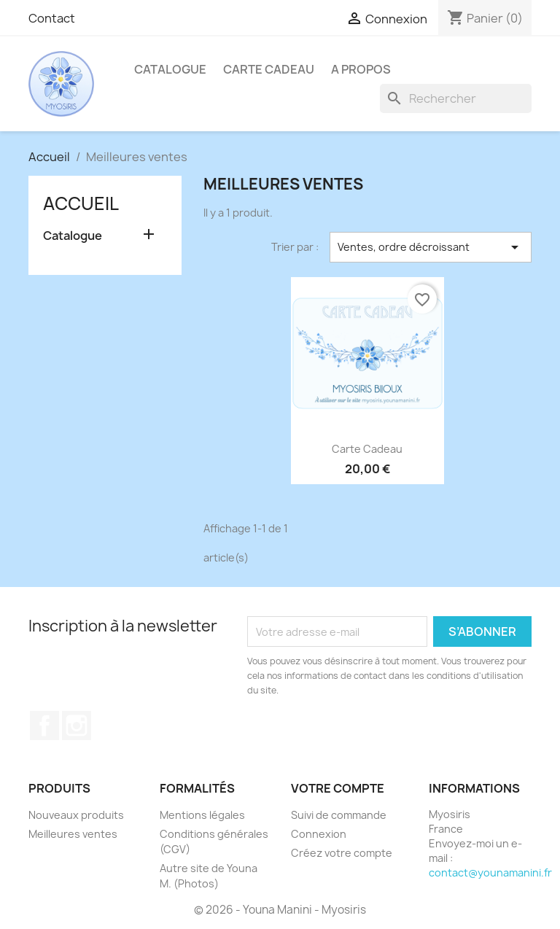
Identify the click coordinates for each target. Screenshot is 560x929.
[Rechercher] (456, 98)
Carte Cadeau (269, 69)
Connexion (319, 834)
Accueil (81, 203)
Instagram (77, 726)
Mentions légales (202, 815)
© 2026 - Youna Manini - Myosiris (280, 910)
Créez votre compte (342, 853)
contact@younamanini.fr (490, 872)
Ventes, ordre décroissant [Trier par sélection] (431, 247)
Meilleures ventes (73, 834)
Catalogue (170, 69)
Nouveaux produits (76, 815)
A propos (361, 69)
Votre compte (338, 788)
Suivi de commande (339, 815)
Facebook (44, 726)
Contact (52, 18)
